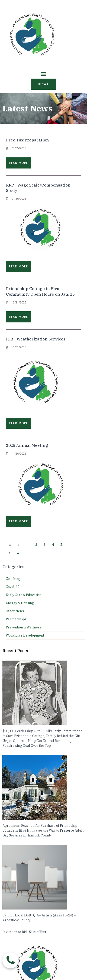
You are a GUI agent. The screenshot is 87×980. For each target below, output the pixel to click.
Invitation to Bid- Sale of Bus (24, 932)
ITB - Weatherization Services (36, 339)
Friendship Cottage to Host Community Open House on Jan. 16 (40, 291)
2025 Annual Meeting (27, 445)
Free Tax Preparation (27, 140)
